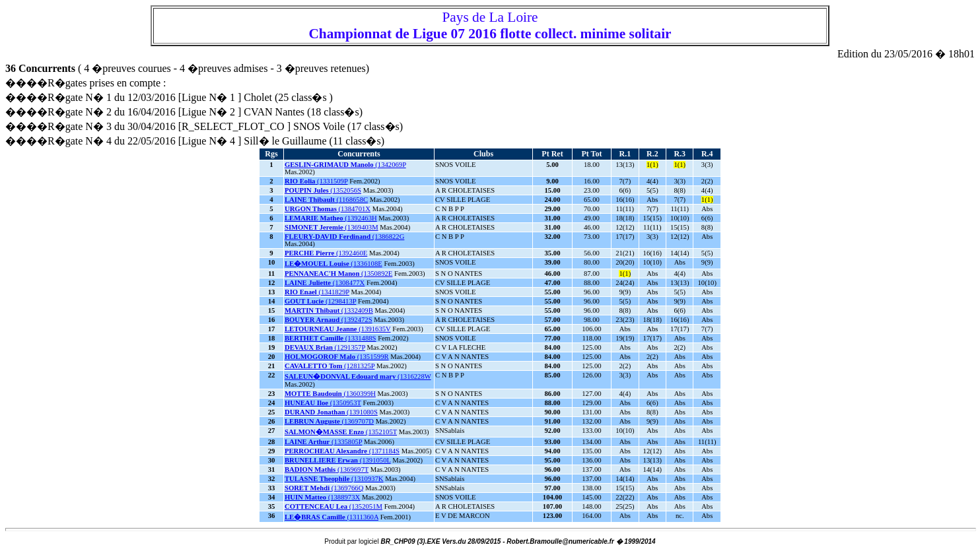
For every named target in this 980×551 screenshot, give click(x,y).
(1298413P (320, 301)
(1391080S (331, 412)
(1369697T (327, 470)
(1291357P (325, 347)
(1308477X (325, 283)
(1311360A (332, 517)
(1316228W (358, 376)
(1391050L (338, 460)
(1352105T (341, 432)
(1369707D (329, 421)
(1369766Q (324, 488)
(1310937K (334, 479)
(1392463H (331, 218)
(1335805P (323, 442)
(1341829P (317, 292)
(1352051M (333, 506)
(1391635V (338, 329)
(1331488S (331, 338)
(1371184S (342, 451)
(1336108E (333, 264)
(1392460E (326, 253)
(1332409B (329, 310)
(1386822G (344, 237)
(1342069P (345, 165)
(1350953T (323, 403)
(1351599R (337, 357)
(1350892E (338, 274)
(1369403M (332, 227)
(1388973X (322, 497)
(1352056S (323, 190)
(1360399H (330, 394)
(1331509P (316, 181)
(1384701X (328, 209)
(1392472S (329, 320)
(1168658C (326, 200)
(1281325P (330, 366)
